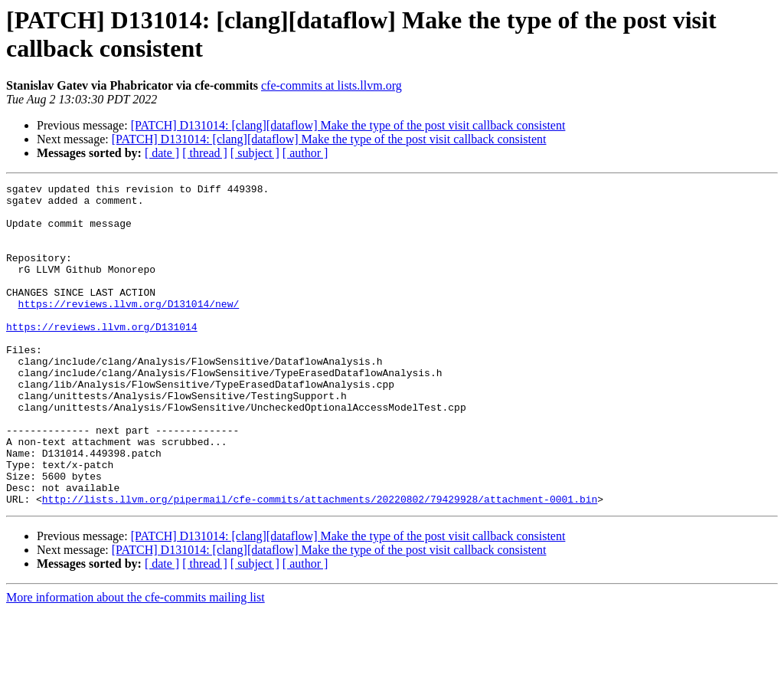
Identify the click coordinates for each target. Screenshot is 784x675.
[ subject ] (255, 153)
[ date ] (162, 153)
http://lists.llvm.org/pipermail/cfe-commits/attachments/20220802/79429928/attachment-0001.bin (320, 563)
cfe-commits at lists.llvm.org (332, 85)
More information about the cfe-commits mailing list (136, 662)
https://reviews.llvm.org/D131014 (102, 356)
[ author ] (305, 153)
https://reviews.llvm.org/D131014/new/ (129, 329)
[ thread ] (205, 153)
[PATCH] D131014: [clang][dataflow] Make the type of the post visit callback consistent (348, 125)
